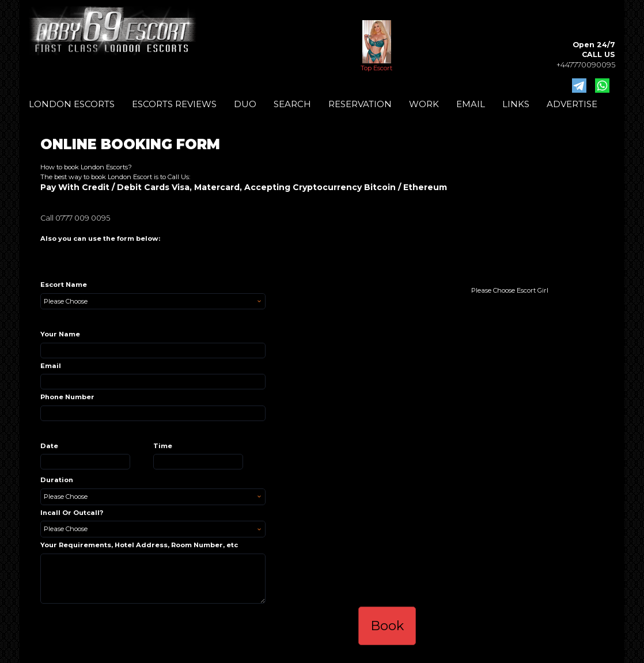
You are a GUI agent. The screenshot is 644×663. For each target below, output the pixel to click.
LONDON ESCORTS (72, 104)
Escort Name (64, 285)
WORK (424, 104)
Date (49, 446)
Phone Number (67, 397)
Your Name (60, 334)
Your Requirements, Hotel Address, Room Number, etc (139, 545)
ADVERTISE (572, 104)
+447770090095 (586, 65)
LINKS (516, 104)
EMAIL (471, 104)
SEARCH (292, 104)
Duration (57, 480)
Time (163, 446)
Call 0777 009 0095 (75, 218)
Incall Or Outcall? (72, 513)
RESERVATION (360, 104)
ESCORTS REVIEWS (174, 104)
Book (387, 626)
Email (51, 366)
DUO (245, 104)
